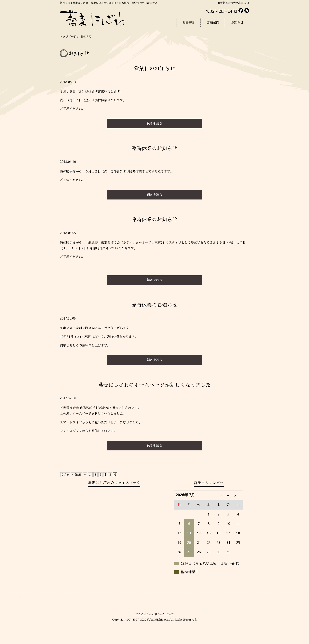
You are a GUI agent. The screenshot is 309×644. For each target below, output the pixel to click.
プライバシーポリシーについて (154, 614)
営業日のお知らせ (154, 69)
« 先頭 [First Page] (76, 475)
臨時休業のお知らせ (154, 149)
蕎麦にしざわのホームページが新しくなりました (154, 385)
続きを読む (154, 123)
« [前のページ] (85, 475)
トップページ (68, 37)
